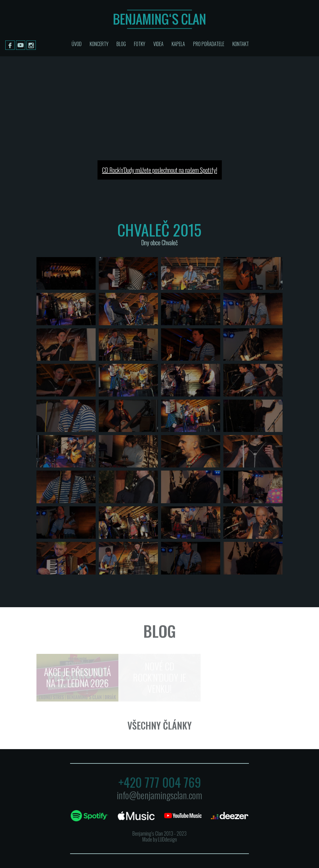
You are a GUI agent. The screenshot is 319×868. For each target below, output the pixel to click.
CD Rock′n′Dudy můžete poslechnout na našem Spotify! (160, 170)
